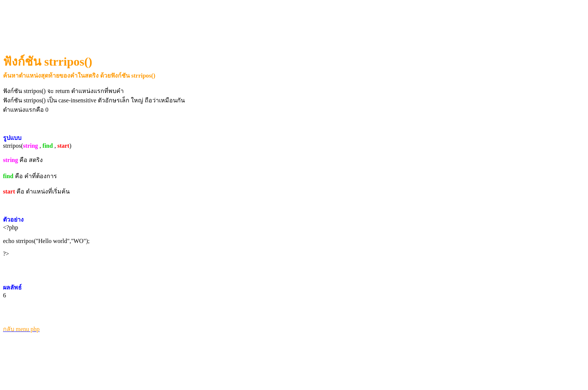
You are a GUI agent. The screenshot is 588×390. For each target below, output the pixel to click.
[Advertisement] (141, 21)
